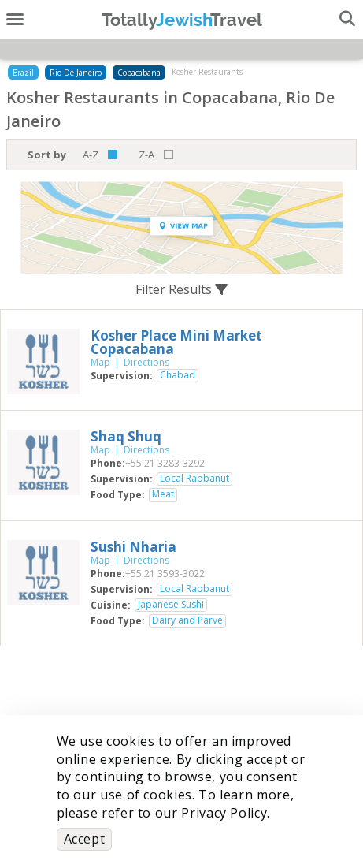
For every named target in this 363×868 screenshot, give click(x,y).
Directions (146, 362)
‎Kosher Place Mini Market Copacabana (176, 342)
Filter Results (181, 289)
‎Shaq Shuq (126, 436)
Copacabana (139, 73)
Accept (85, 839)
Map (100, 362)
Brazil (23, 73)
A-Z (91, 155)
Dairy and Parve (187, 620)
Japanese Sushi (171, 605)
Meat (163, 494)
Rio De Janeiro (76, 73)
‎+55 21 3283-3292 (165, 463)
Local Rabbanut (194, 479)
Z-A (146, 155)
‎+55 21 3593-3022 (165, 574)
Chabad (178, 375)
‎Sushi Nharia (133, 547)
